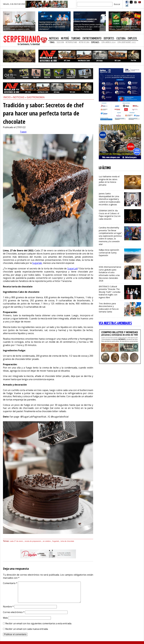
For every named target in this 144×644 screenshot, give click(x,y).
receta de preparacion (33, 541)
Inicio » (8, 97)
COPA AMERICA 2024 (108, 42)
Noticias (54, 39)
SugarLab (72, 268)
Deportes (109, 39)
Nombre (8, 607)
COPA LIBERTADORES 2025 (127, 42)
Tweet (23, 132)
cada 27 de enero (16, 541)
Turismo (76, 39)
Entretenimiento (92, 39)
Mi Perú (65, 39)
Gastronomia (36, 97)
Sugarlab (37, 263)
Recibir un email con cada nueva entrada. (27, 629)
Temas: (52, 42)
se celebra (47, 541)
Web (5, 618)
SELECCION (60, 42)
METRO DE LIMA (84, 42)
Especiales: (95, 42)
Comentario (10, 583)
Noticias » (20, 97)
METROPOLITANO (71, 42)
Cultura (121, 39)
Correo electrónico (14, 612)
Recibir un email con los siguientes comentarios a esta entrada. (39, 623)
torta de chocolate (67, 541)
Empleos (132, 39)
